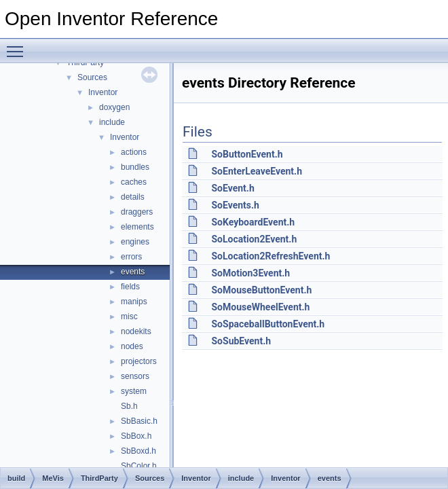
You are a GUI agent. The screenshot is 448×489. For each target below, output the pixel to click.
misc (129, 316)
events (133, 272)
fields (130, 287)
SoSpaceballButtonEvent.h (268, 324)
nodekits (136, 331)
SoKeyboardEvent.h (253, 222)
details (133, 197)
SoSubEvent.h (241, 341)
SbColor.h (139, 466)
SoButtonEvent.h (247, 154)
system (134, 391)
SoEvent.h (232, 188)
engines (135, 242)
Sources (92, 77)
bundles (135, 167)
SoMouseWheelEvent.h (260, 307)
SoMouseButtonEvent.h (261, 290)
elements (137, 227)
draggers (137, 212)
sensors (135, 376)
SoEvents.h (235, 205)
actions (134, 152)
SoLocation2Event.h (254, 239)
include (112, 122)
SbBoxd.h (138, 451)
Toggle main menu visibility (18, 46)
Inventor (103, 92)
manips (134, 302)
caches (134, 182)
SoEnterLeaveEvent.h (257, 171)
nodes (132, 346)
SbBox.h (136, 436)
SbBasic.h (139, 421)
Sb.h (129, 406)
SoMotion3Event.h (250, 273)
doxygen (114, 107)
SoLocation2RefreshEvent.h (270, 256)
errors (131, 257)
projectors (139, 361)
